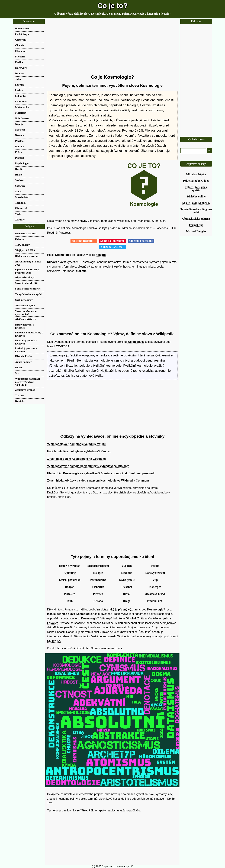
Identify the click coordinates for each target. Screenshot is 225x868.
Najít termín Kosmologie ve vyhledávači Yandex (79, 451)
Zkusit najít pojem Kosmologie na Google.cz (77, 459)
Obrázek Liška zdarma (196, 219)
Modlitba (127, 573)
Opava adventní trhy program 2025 (27, 271)
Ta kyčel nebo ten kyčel (28, 294)
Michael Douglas (196, 231)
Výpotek (127, 566)
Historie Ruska (24, 356)
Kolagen (98, 573)
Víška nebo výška (25, 305)
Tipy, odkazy (22, 245)
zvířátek (82, 810)
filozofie (101, 255)
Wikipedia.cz (136, 342)
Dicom (19, 367)
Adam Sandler (23, 362)
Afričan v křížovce (26, 319)
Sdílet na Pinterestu (112, 241)
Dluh (70, 601)
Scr (17, 373)
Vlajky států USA (25, 250)
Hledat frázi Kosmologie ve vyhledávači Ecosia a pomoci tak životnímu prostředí (101, 473)
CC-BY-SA (63, 346)
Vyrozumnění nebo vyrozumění (26, 313)
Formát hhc (196, 225)
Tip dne (20, 395)
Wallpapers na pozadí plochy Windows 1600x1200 (28, 382)
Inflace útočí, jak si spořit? (196, 189)
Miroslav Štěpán (196, 174)
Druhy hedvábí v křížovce (25, 326)
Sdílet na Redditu (84, 241)
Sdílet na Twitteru (112, 247)
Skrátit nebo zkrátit (26, 283)
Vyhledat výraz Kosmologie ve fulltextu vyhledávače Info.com (88, 466)
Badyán (70, 587)
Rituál (127, 594)
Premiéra (70, 594)
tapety (102, 810)
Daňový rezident (155, 573)
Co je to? (112, 6)
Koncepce (155, 587)
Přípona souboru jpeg (196, 181)
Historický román (70, 566)
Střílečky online (196, 196)
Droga (127, 601)
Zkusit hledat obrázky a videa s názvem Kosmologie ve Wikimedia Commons (98, 481)
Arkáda (98, 601)
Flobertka (98, 587)
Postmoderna (98, 580)
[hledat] (193, 151)
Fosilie (155, 566)
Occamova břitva (155, 594)
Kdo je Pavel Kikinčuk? (196, 203)
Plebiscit (98, 594)
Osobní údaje (123, 867)
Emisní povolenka (70, 580)
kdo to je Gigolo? (125, 618)
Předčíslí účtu (155, 601)
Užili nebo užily (24, 300)
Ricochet (127, 587)
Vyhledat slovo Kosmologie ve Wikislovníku (76, 444)
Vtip (155, 580)
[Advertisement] (112, 47)
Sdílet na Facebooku (141, 241)
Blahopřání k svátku (27, 256)
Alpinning (70, 573)
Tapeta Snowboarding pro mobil (196, 211)
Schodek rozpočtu (98, 566)
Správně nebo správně (28, 289)
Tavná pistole (127, 580)
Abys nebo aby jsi (25, 277)
